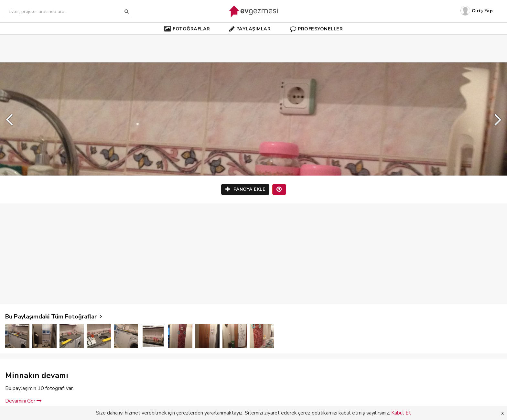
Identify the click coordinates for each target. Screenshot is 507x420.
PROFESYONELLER (317, 29)
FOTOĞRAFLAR (187, 29)
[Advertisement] (253, 39)
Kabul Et (401, 413)
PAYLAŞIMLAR (250, 29)
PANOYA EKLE (245, 189)
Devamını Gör (23, 401)
